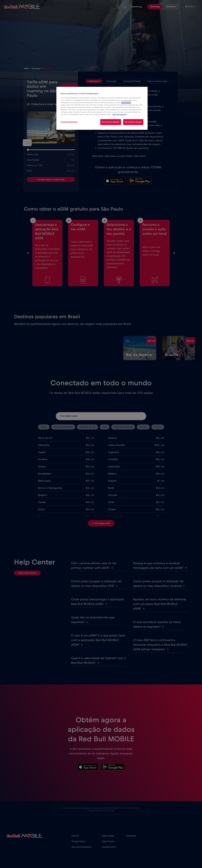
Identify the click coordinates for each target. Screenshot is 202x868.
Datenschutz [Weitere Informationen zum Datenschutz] (126, 103)
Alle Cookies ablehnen (111, 122)
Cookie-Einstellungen (69, 122)
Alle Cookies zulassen (133, 122)
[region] (102, 108)
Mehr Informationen (119, 114)
